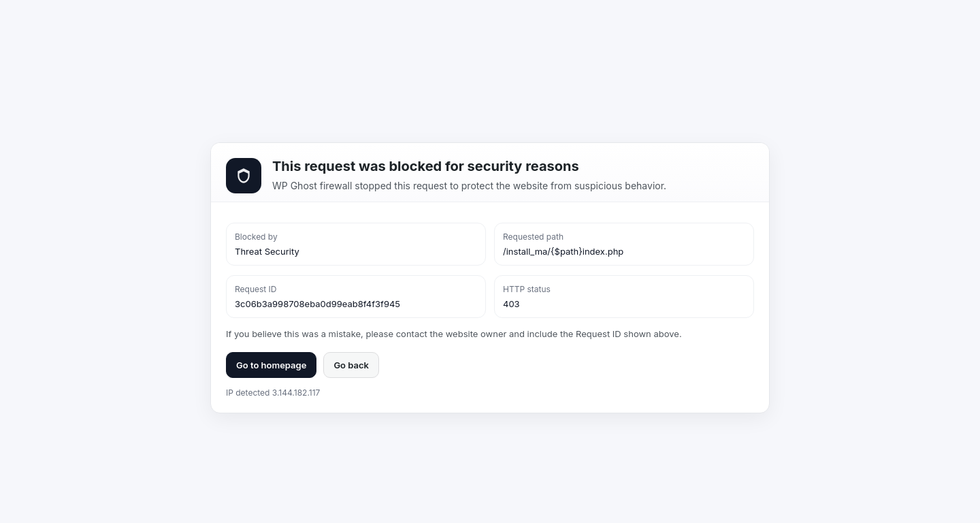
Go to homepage (271, 365)
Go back (351, 365)
